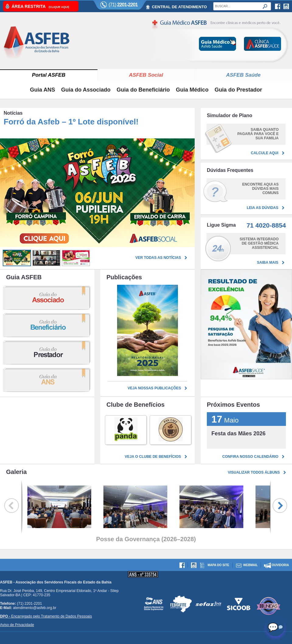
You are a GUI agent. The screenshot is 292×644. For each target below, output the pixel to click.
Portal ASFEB (49, 75)
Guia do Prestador (238, 90)
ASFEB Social (146, 75)
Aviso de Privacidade (17, 625)
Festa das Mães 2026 (238, 433)
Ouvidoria (280, 565)
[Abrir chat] (275, 627)
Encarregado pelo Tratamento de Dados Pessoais (46, 616)
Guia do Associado (86, 90)
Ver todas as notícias (158, 258)
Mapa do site (218, 565)
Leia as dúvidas (262, 208)
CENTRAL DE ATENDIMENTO (179, 7)
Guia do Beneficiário (143, 90)
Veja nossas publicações (154, 388)
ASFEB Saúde (243, 75)
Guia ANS (43, 90)
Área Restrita (40, 6)
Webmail (251, 565)
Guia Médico (192, 90)
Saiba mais (268, 263)
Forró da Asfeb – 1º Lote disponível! (71, 122)
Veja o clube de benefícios (153, 457)
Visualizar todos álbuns (254, 472)
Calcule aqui (265, 153)
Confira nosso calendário (250, 457)
